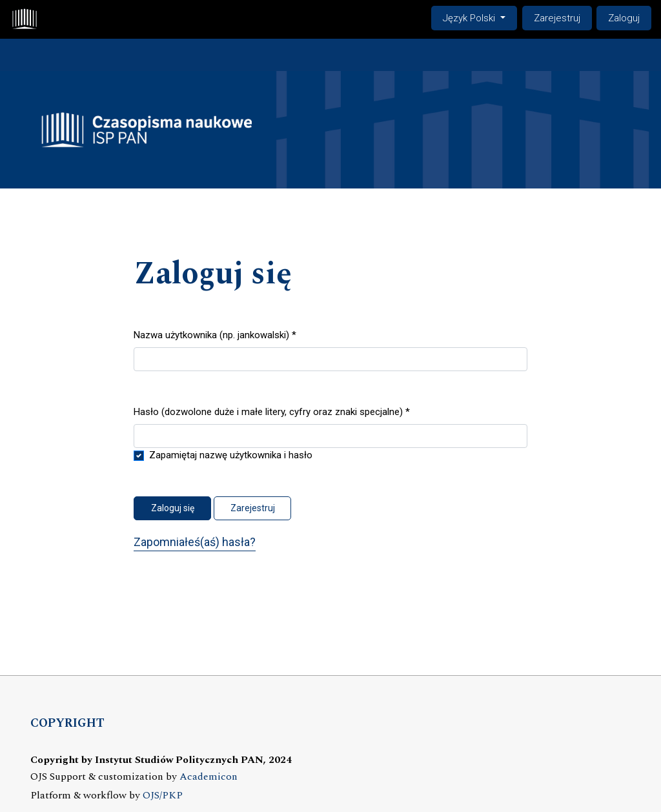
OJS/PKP (163, 796)
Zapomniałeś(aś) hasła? (195, 542)
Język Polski (480, 17)
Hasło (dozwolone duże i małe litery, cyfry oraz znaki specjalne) (272, 411)
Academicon (208, 777)
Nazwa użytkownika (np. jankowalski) (215, 334)
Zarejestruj (557, 18)
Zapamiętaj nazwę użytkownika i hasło (231, 455)
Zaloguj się (173, 508)
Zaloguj (624, 18)
